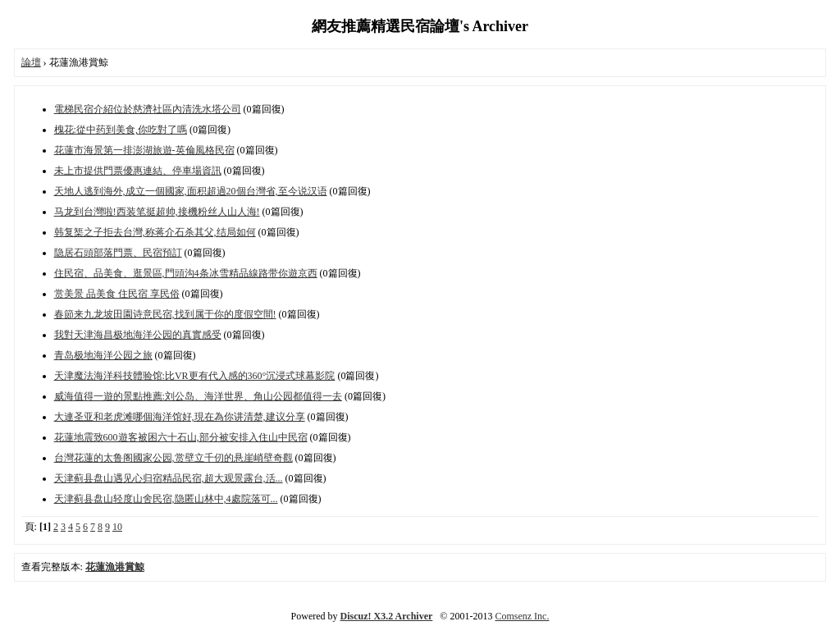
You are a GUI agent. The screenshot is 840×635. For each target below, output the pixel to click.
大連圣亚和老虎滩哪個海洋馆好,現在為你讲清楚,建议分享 (180, 417)
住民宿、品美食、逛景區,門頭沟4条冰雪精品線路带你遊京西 (186, 273)
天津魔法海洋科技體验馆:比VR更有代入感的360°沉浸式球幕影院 (195, 376)
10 (117, 527)
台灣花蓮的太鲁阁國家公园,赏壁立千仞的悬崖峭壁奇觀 (173, 458)
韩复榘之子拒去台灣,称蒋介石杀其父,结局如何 (155, 232)
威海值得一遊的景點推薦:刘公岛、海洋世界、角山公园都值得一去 (198, 396)
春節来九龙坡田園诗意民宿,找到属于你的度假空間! (165, 314)
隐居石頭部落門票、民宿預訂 (118, 253)
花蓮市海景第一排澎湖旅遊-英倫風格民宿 (144, 150)
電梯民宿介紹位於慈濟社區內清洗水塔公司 (148, 109)
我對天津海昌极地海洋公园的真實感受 (138, 335)
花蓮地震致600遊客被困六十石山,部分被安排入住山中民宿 (181, 437)
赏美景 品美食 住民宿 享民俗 (117, 294)
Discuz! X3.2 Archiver (387, 616)
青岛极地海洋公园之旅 (103, 355)
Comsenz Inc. (522, 616)
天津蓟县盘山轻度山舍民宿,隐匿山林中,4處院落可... (166, 499)
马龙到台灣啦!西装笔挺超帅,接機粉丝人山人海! (157, 212)
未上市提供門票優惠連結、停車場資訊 (138, 171)
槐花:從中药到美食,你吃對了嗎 (121, 130)
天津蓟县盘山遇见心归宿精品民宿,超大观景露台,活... (169, 478)
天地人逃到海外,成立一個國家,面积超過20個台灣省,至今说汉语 (191, 191)
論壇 (31, 62)
